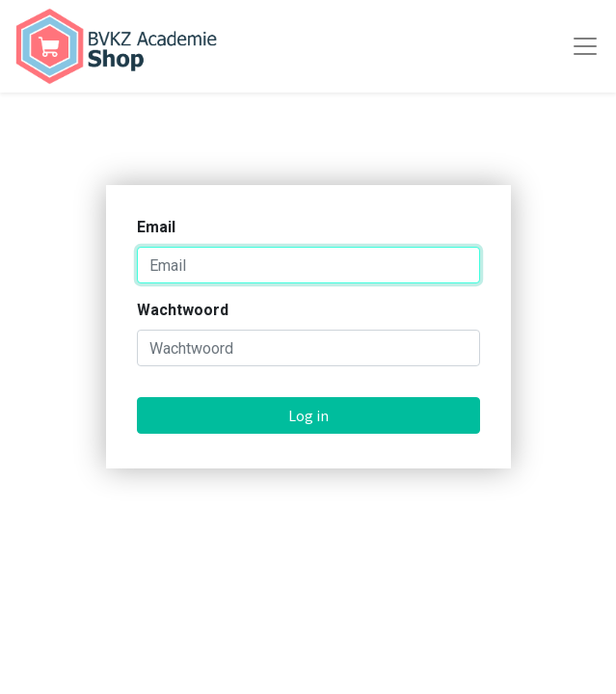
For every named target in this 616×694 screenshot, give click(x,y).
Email (156, 227)
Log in (308, 415)
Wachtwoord (183, 310)
